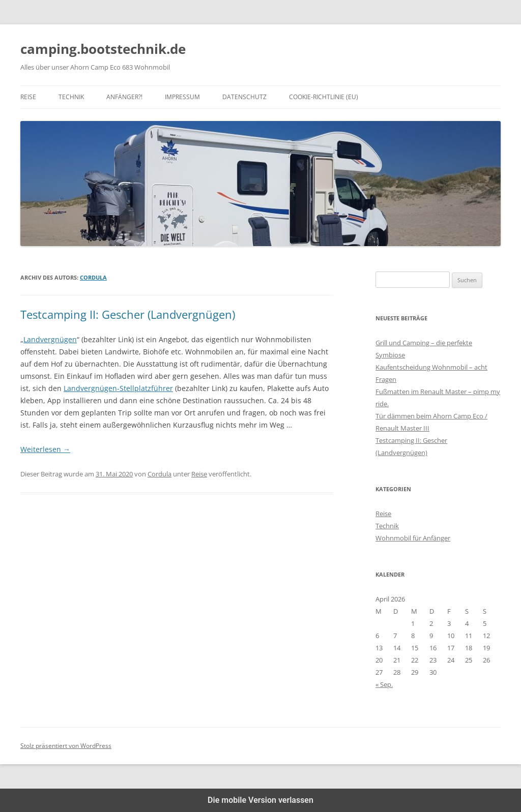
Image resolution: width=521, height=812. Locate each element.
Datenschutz (244, 97)
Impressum (182, 97)
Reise (28, 97)
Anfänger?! (124, 97)
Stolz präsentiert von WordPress (66, 746)
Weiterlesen (45, 449)
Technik (71, 97)
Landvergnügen (50, 339)
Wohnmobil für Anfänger (413, 538)
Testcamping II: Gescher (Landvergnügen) (128, 314)
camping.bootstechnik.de (103, 49)
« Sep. (384, 684)
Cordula (93, 277)
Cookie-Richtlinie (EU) (324, 97)
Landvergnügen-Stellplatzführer (118, 388)
